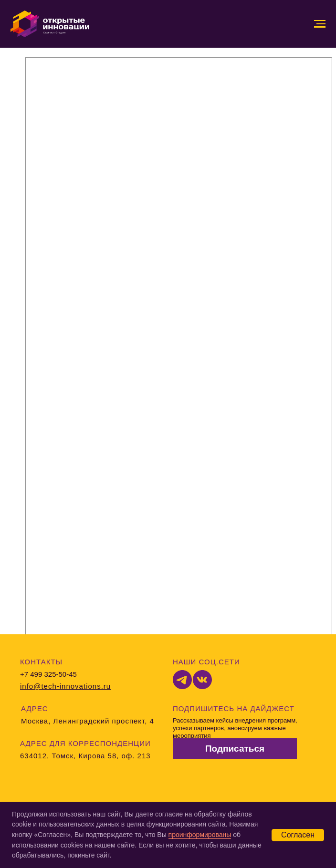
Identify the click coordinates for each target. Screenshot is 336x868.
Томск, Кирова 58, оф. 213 (101, 756)
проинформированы (200, 835)
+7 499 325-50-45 (48, 674)
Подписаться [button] (235, 749)
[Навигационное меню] (320, 24)
